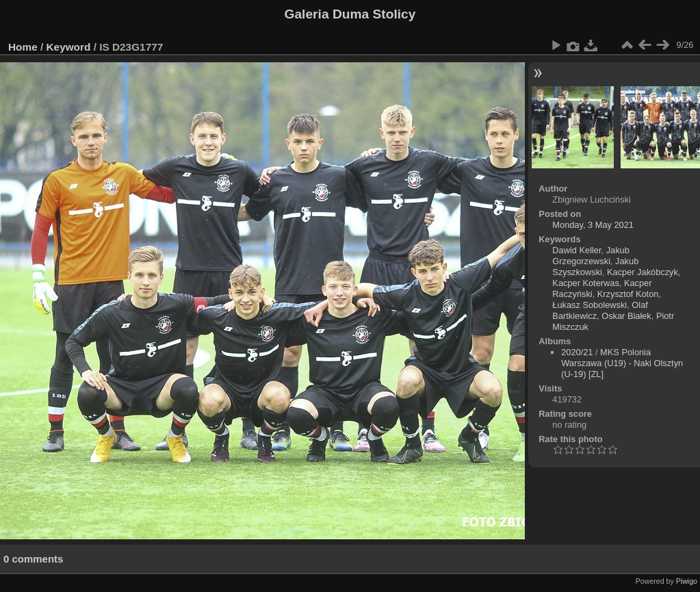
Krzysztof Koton (628, 294)
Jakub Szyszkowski (595, 267)
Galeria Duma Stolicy (350, 14)
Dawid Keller (576, 250)
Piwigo (687, 581)
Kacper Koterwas (585, 283)
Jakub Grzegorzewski (591, 256)
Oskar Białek (626, 316)
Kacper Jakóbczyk (643, 272)
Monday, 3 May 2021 (593, 225)
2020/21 (577, 352)
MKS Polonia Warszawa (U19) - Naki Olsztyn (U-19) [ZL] (622, 363)
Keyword (69, 47)
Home (23, 47)
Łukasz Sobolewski (589, 305)
